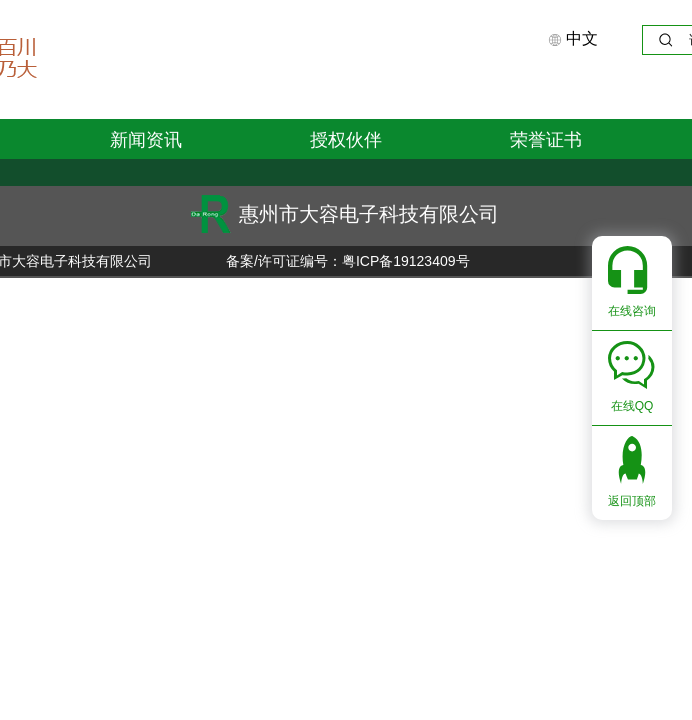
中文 (573, 38)
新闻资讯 (146, 140)
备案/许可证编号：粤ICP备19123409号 (345, 261)
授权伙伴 (346, 140)
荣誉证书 (546, 140)
